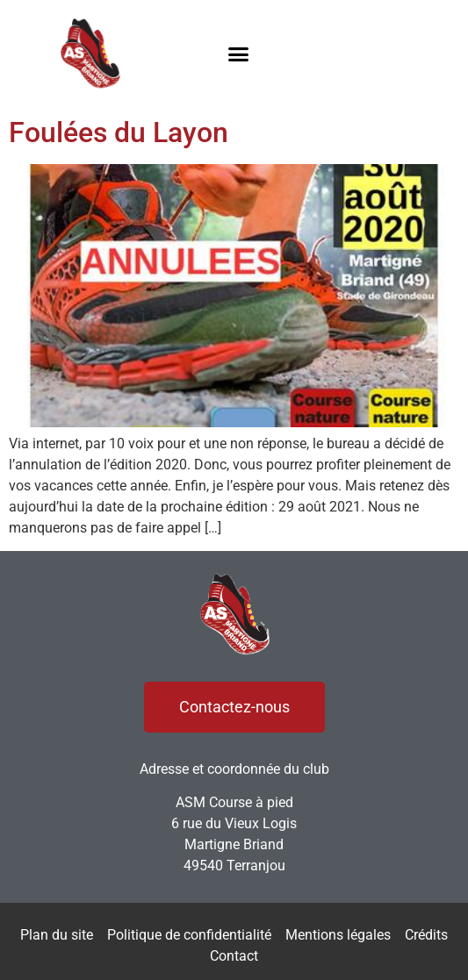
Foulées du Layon (119, 132)
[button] (238, 54)
